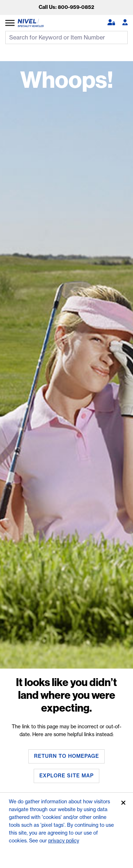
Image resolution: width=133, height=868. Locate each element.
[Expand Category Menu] (10, 23)
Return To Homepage (66, 756)
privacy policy (64, 841)
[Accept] (123, 803)
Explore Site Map (66, 776)
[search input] (66, 37)
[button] (111, 23)
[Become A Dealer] (125, 23)
